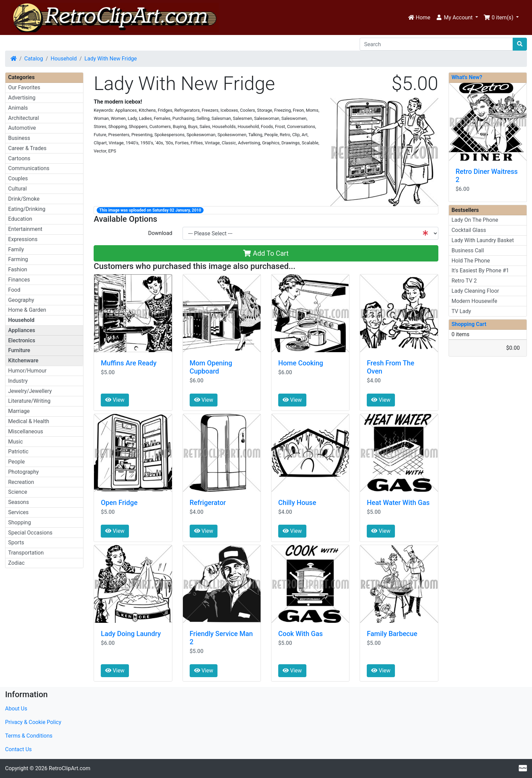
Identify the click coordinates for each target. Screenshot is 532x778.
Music (15, 442)
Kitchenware (23, 360)
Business (19, 138)
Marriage (19, 411)
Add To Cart (266, 253)
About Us (16, 709)
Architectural (24, 118)
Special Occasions (30, 533)
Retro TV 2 (464, 281)
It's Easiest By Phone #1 (480, 270)
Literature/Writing (29, 401)
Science (18, 492)
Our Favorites (24, 87)
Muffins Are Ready (129, 363)
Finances (19, 280)
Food (14, 290)
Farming (18, 259)
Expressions (23, 239)
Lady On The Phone (475, 220)
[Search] (436, 44)
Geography (21, 300)
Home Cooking (301, 363)
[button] (457, 18)
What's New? (467, 77)
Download (160, 233)
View (115, 400)
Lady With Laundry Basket (483, 240)
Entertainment (25, 229)
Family (16, 249)
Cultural (17, 189)
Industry (18, 381)
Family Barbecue (392, 634)
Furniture (19, 350)
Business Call (468, 250)
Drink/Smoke (24, 199)
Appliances (22, 330)
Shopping (20, 522)
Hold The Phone (471, 261)
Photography (23, 472)
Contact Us (18, 749)
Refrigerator (208, 503)
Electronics (22, 340)
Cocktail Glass (469, 230)
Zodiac (16, 563)
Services (18, 512)
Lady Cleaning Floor (475, 291)
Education (20, 219)
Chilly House (297, 503)
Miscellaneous (26, 431)
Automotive (22, 128)
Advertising (22, 98)
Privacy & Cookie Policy (33, 722)
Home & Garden (27, 310)
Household (64, 59)
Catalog (34, 59)
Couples (18, 178)
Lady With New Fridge (111, 59)
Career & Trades (27, 148)
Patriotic (18, 451)
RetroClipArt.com (70, 768)
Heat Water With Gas (398, 503)
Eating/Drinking (27, 209)
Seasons (18, 502)
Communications (29, 168)
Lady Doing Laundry (131, 634)
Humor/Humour (27, 371)
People (16, 462)
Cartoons (19, 158)
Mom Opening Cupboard (211, 367)
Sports (16, 542)
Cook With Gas (300, 634)
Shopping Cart (469, 324)
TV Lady (461, 311)
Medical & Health (29, 421)
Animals (18, 108)
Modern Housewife (474, 301)
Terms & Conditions (29, 736)
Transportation (26, 553)
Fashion (18, 269)
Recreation (21, 482)
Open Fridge (119, 503)
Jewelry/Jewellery (30, 391)
